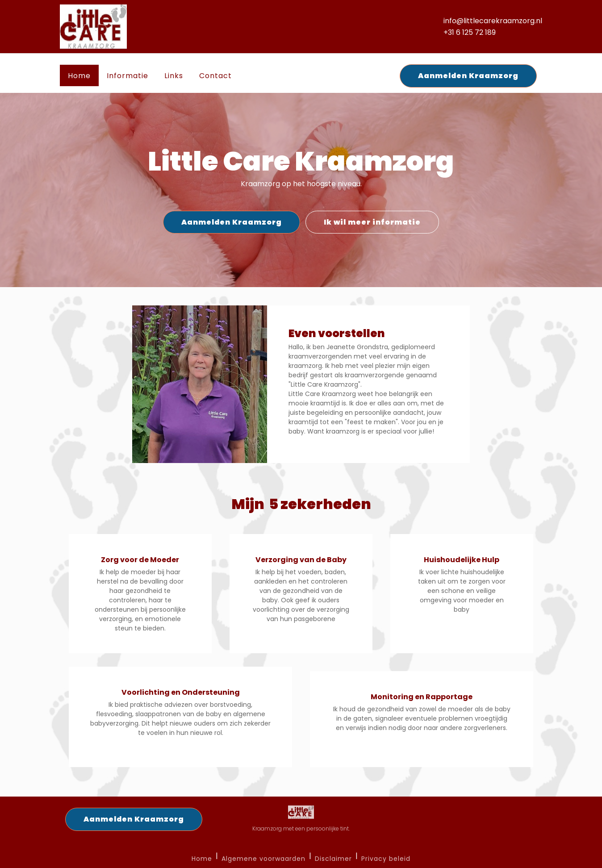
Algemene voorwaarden (263, 859)
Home (79, 76)
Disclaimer (333, 859)
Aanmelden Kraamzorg (468, 76)
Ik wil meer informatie (372, 222)
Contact (215, 76)
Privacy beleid (386, 859)
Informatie (128, 76)
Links (174, 76)
